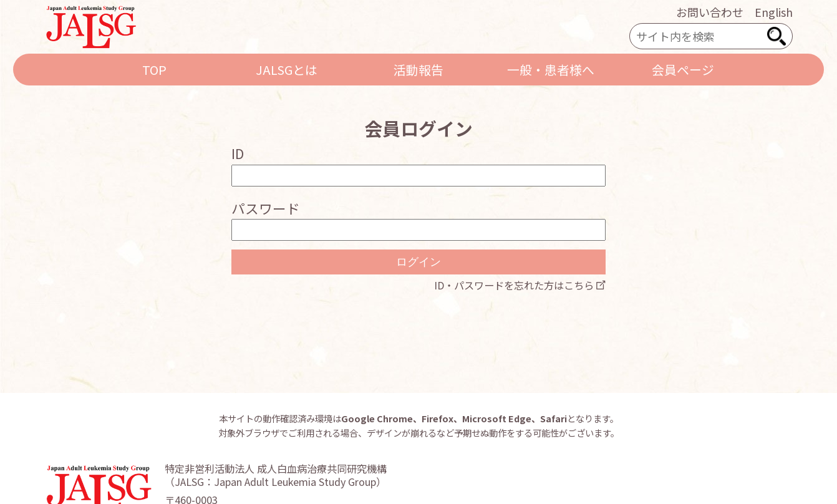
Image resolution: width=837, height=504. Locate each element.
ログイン (418, 262)
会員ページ (683, 70)
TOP (154, 70)
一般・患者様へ (551, 70)
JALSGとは (287, 70)
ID (238, 153)
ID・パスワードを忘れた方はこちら (514, 285)
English (774, 12)
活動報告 (418, 70)
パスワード (266, 208)
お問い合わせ (710, 12)
